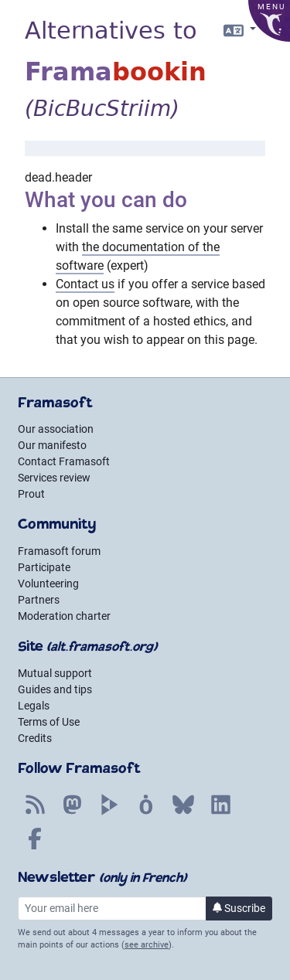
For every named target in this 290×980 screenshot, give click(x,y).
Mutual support (55, 673)
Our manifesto (52, 445)
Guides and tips (55, 689)
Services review (54, 478)
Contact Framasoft (64, 461)
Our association (56, 429)
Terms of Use (49, 722)
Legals (34, 706)
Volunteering (48, 584)
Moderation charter (64, 616)
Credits (35, 738)
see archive (147, 945)
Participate (44, 567)
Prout (31, 494)
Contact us (85, 284)
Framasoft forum (59, 551)
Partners (39, 600)
